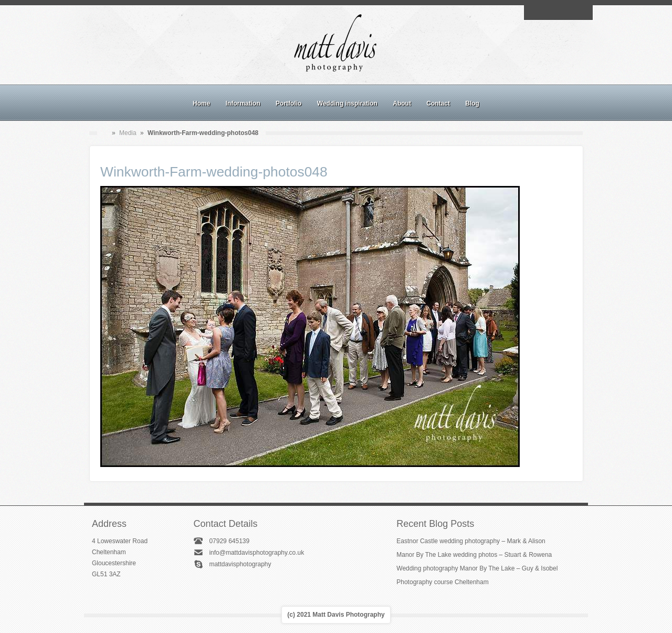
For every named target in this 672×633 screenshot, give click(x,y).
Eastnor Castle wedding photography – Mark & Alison (471, 541)
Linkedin (570, 13)
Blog (472, 103)
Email (534, 13)
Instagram (558, 13)
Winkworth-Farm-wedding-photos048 (214, 172)
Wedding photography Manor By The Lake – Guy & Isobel (477, 568)
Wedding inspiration (347, 103)
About (402, 103)
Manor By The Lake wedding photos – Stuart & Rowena (474, 555)
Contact (438, 103)
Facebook (546, 13)
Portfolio (288, 103)
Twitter (582, 13)
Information (243, 103)
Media (128, 133)
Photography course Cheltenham (442, 582)
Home (201, 103)
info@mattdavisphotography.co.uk (256, 553)
